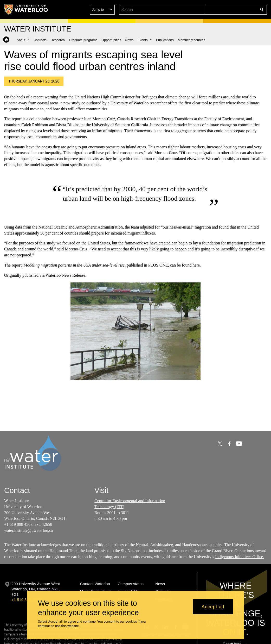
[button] (224, 10)
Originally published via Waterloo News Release (45, 275)
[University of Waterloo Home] (26, 9)
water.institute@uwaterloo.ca (28, 530)
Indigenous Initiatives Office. (240, 556)
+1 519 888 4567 (26, 600)
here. (197, 265)
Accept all (213, 607)
